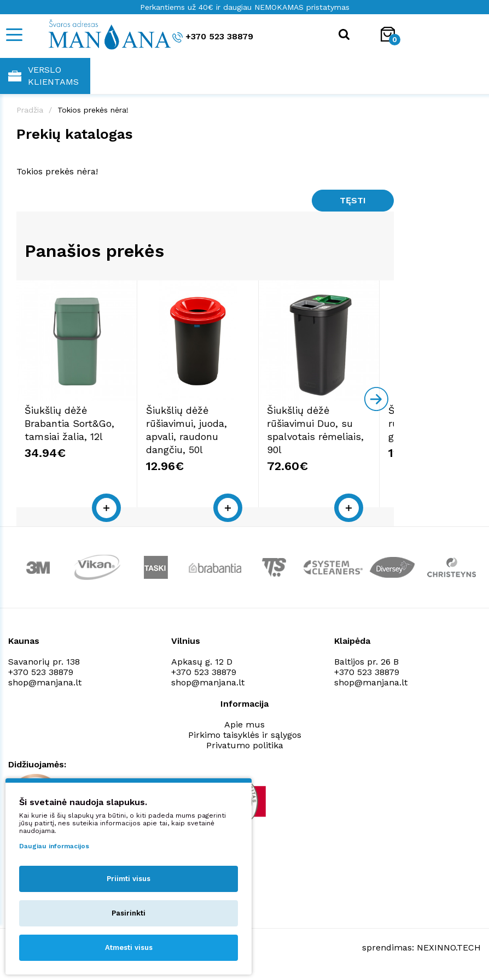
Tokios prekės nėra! (93, 110)
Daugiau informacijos (54, 846)
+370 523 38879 (213, 37)
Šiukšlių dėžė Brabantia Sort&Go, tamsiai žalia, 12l (69, 428)
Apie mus (245, 729)
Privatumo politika (245, 750)
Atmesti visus (129, 947)
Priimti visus (129, 879)
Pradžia (30, 110)
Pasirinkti (129, 913)
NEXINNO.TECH (449, 953)
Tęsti (353, 200)
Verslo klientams (43, 76)
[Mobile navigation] (14, 35)
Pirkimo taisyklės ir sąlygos (245, 740)
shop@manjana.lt (45, 687)
